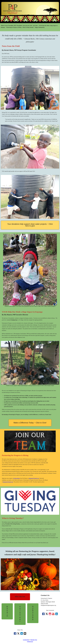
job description (16, 478)
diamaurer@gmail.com (34, 478)
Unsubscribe (26, 640)
